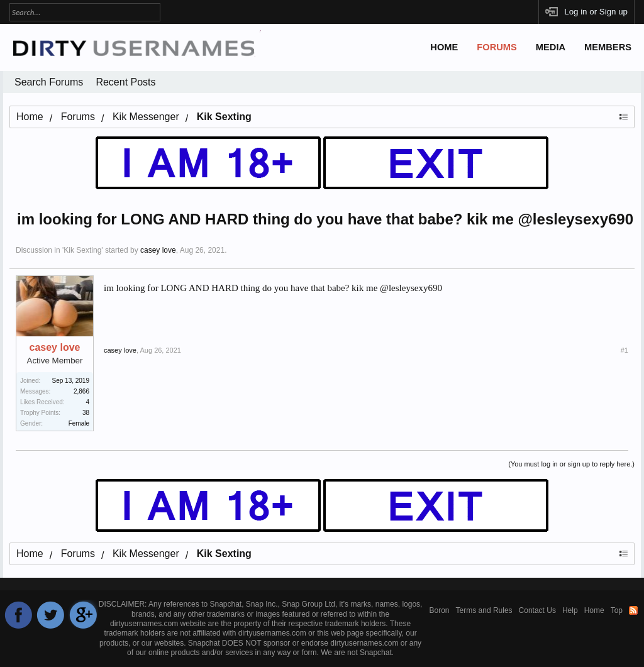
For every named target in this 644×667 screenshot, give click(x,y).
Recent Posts (125, 82)
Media (551, 47)
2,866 (81, 391)
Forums (497, 47)
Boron (440, 610)
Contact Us (537, 610)
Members (608, 47)
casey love (158, 250)
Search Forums (49, 82)
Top (617, 610)
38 (86, 413)
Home (444, 47)
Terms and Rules (484, 610)
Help (570, 610)
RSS (633, 610)
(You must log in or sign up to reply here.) (571, 464)
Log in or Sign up (596, 12)
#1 (625, 350)
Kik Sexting (82, 250)
